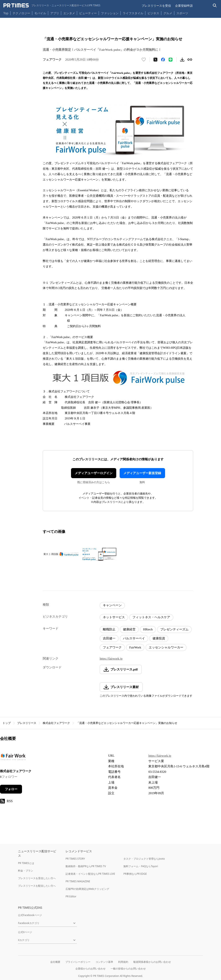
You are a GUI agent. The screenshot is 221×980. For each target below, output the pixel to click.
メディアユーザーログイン (94, 473)
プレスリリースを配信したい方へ (37, 886)
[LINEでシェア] (171, 60)
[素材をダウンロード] (182, 60)
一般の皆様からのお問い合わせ (128, 969)
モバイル (40, 13)
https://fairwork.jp (111, 659)
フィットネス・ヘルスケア (151, 617)
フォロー (11, 789)
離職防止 (109, 629)
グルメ (168, 13)
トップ (7, 723)
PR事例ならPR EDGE (135, 874)
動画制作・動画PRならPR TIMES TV (86, 866)
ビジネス (153, 13)
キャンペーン (112, 605)
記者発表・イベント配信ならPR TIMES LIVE (90, 874)
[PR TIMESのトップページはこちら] (52, 5)
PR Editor (71, 896)
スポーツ (182, 13)
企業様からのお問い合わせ (90, 969)
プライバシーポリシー (78, 962)
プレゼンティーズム (174, 629)
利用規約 (123, 962)
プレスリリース (27, 723)
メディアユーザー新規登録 (142, 473)
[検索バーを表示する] (215, 6)
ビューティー (88, 13)
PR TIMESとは (26, 863)
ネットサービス (114, 617)
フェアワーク (112, 647)
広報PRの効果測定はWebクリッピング (87, 889)
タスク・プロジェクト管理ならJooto (144, 859)
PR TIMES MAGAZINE (78, 881)
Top (6, 13)
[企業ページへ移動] (13, 758)
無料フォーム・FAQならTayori (141, 866)
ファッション (110, 13)
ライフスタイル (133, 13)
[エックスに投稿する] (155, 60)
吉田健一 (109, 638)
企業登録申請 (184, 6)
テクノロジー (21, 13)
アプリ (55, 13)
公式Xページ (25, 932)
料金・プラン (26, 871)
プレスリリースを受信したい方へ (37, 878)
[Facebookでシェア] (163, 60)
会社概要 (55, 962)
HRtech (148, 629)
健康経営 (129, 629)
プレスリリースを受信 (156, 6)
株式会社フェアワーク (56, 723)
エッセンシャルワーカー (166, 647)
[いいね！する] (144, 60)
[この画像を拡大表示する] (61, 554)
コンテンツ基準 (104, 962)
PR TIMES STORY (75, 859)
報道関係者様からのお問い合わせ (152, 962)
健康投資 (159, 638)
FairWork (135, 647)
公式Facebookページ (30, 915)
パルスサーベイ (134, 638)
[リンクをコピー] (190, 60)
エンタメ (69, 13)
